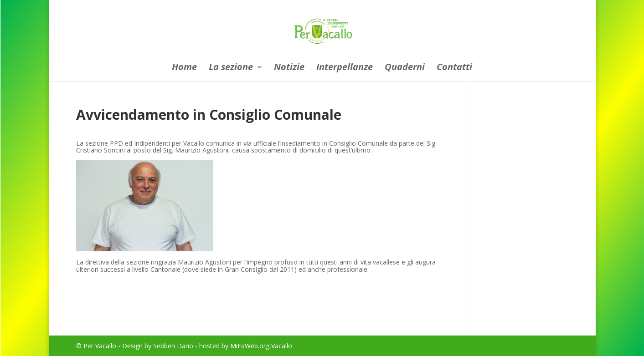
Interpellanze (345, 68)
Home (184, 68)
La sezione (231, 68)
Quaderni (405, 68)
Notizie (289, 68)
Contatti (454, 68)
